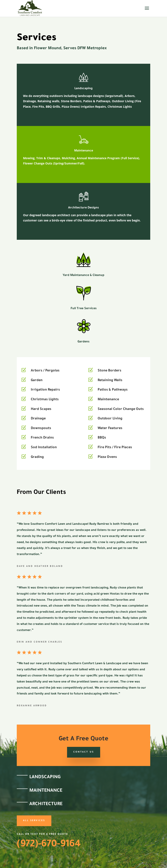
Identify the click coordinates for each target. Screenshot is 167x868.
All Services (34, 821)
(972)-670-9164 (49, 845)
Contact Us (84, 752)
